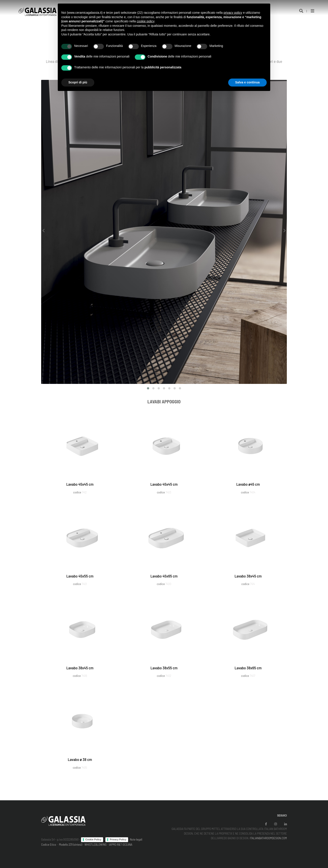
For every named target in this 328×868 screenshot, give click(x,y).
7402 (168, 676)
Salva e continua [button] (247, 82)
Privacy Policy (118, 839)
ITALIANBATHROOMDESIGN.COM (268, 838)
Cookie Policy (93, 839)
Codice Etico (49, 844)
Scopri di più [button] (78, 82)
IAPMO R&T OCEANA (121, 844)
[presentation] (43, 231)
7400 (168, 584)
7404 (253, 492)
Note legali (136, 839)
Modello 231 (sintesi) (71, 844)
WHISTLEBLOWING (96, 844)
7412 (84, 492)
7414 (252, 584)
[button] (148, 388)
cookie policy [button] (146, 21)
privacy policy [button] (233, 13)
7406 (84, 676)
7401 (84, 584)
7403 (168, 492)
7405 (84, 767)
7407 (252, 676)
